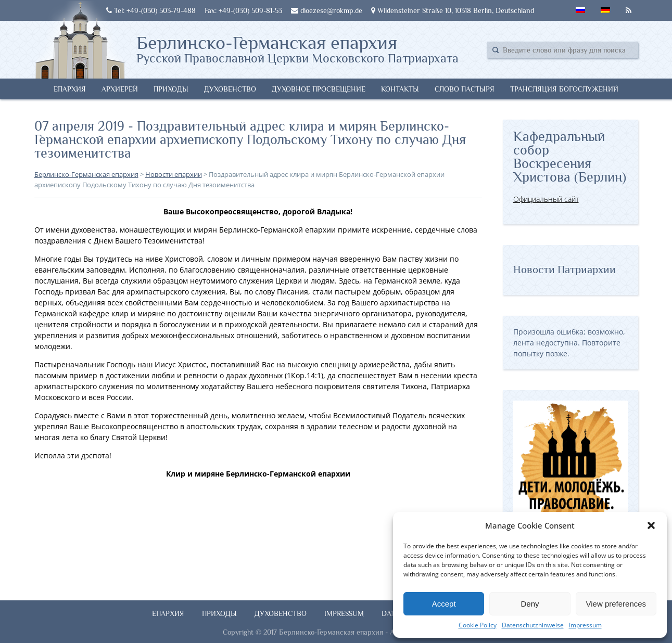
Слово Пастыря (465, 89)
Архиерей (120, 89)
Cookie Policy (478, 625)
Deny (530, 604)
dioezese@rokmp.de (327, 10)
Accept (444, 604)
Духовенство (230, 89)
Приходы (171, 89)
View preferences (616, 604)
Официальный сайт (546, 199)
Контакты (400, 89)
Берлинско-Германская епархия (297, 48)
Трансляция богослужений (564, 89)
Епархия (70, 89)
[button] (651, 525)
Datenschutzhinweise (533, 625)
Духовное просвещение (319, 89)
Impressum (585, 625)
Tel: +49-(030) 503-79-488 (151, 10)
